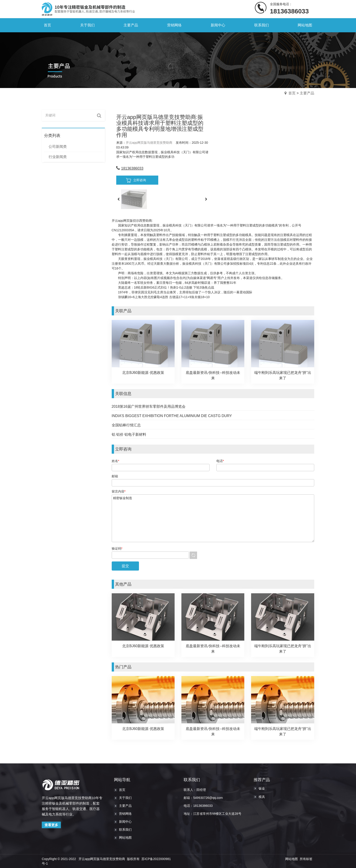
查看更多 (51, 825)
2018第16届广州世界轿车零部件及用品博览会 (149, 406)
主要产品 (307, 93)
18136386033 (132, 168)
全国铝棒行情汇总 (126, 425)
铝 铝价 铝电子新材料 (129, 434)
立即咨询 (136, 180)
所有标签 (306, 859)
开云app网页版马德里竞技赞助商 (149, 143)
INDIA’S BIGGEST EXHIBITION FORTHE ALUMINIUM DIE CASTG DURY (172, 416)
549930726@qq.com (208, 798)
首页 (292, 93)
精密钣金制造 (213, 518)
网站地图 (292, 859)
